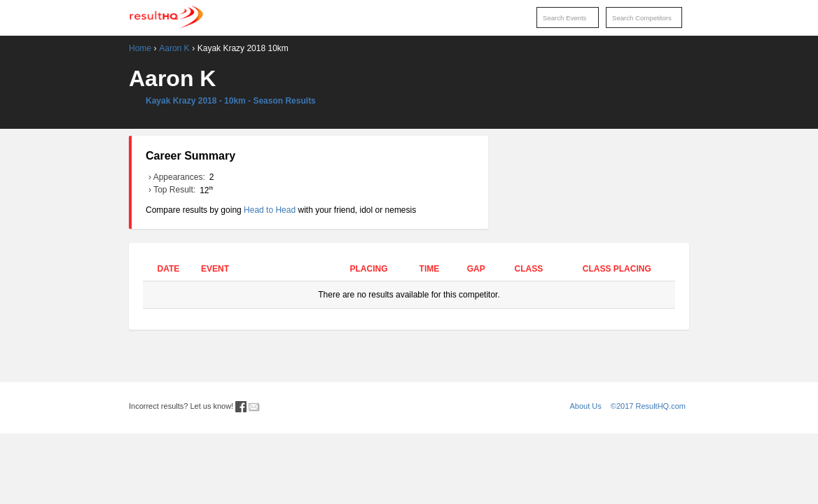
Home (140, 48)
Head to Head (270, 210)
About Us (586, 406)
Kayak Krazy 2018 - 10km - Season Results (231, 101)
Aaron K (174, 48)
